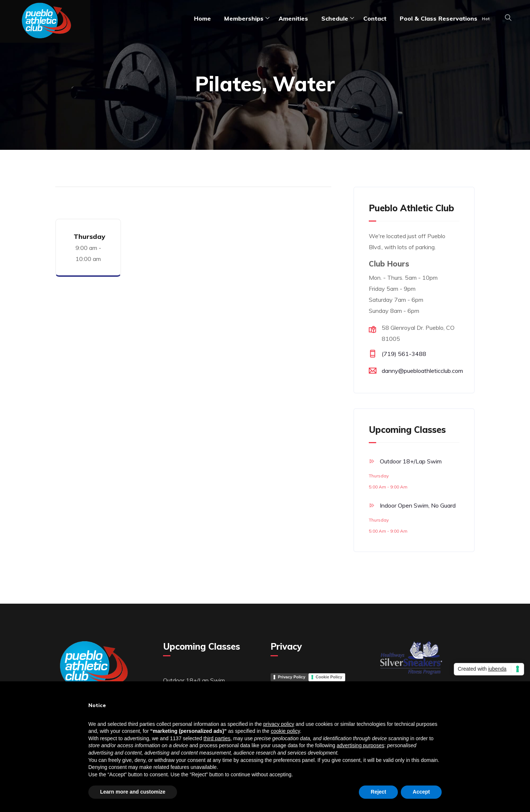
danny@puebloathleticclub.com (422, 371)
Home (202, 18)
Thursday (89, 236)
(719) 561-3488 (404, 354)
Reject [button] (378, 792)
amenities (293, 18)
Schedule (335, 18)
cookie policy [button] (285, 731)
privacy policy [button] (279, 724)
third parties (217, 738)
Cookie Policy (329, 677)
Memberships (244, 18)
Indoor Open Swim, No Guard (418, 505)
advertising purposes (361, 745)
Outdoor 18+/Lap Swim (411, 461)
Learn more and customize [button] (133, 792)
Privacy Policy (292, 677)
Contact (375, 18)
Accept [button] (421, 792)
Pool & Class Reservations (439, 18)
